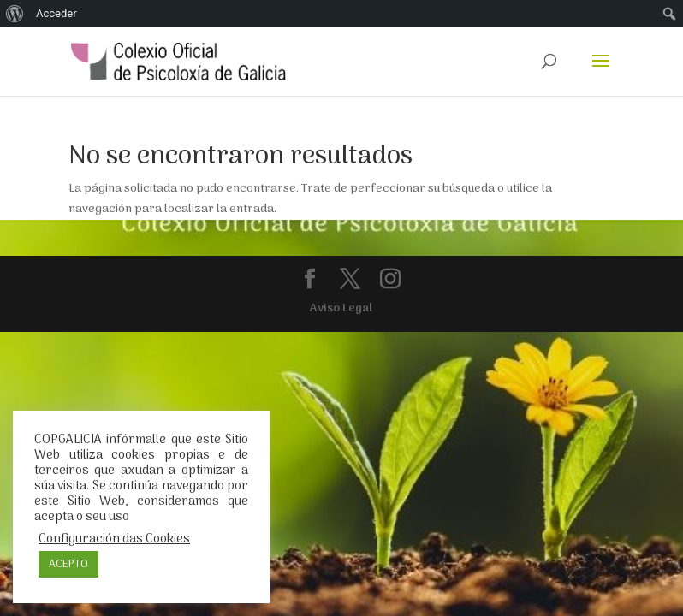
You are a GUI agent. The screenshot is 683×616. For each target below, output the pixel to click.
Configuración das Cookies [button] (114, 539)
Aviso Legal (341, 308)
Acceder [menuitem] (56, 13)
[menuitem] (15, 14)
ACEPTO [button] (68, 564)
